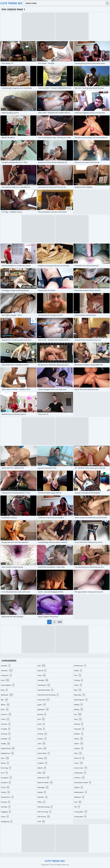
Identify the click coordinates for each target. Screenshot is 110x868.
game (5, 817)
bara (4, 690)
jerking (42, 714)
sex (78, 714)
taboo (79, 739)
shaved (79, 724)
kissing (42, 734)
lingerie (43, 763)
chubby (6, 729)
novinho (43, 797)
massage (43, 787)
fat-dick (6, 807)
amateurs (6, 675)
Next (60, 622)
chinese (6, 724)
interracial (44, 700)
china (5, 719)
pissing (79, 680)
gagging (6, 812)
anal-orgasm (8, 685)
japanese (43, 709)
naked (42, 792)
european (6, 778)
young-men (80, 817)
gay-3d (42, 670)
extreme (6, 782)
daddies (6, 739)
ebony (5, 763)
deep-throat (8, 748)
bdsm (5, 705)
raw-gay (80, 695)
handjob (43, 680)
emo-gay (6, 768)
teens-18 (79, 758)
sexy (78, 719)
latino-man (44, 753)
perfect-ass (80, 666)
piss (78, 675)
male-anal (44, 778)
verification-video (83, 782)
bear (5, 709)
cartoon (6, 714)
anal (5, 680)
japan (42, 705)
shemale (79, 729)
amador (6, 666)
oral (41, 821)
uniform (79, 778)
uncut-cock (81, 768)
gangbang (7, 821)
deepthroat (8, 753)
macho (42, 768)
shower (79, 734)
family (6, 792)
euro (4, 773)
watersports (81, 792)
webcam (79, 797)
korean (42, 739)
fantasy (6, 802)
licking (42, 758)
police (78, 685)
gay (42, 666)
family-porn (7, 797)
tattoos (79, 748)
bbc (5, 700)
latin (42, 743)
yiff (77, 807)
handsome (44, 685)
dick (5, 758)
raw (78, 690)
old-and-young (45, 807)
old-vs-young (45, 812)
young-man (81, 812)
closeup (6, 734)
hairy (42, 675)
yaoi (78, 802)
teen (78, 753)
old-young (44, 817)
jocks (41, 724)
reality (78, 705)
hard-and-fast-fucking (48, 695)
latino (42, 748)
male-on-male (45, 782)
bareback (7, 695)
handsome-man (46, 690)
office (42, 802)
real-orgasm (81, 700)
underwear (80, 773)
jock (41, 719)
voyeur (79, 787)
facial (5, 787)
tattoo (79, 743)
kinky (41, 729)
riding (79, 709)
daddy (6, 743)
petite (78, 670)
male (42, 773)
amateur (7, 670)
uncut (79, 763)
